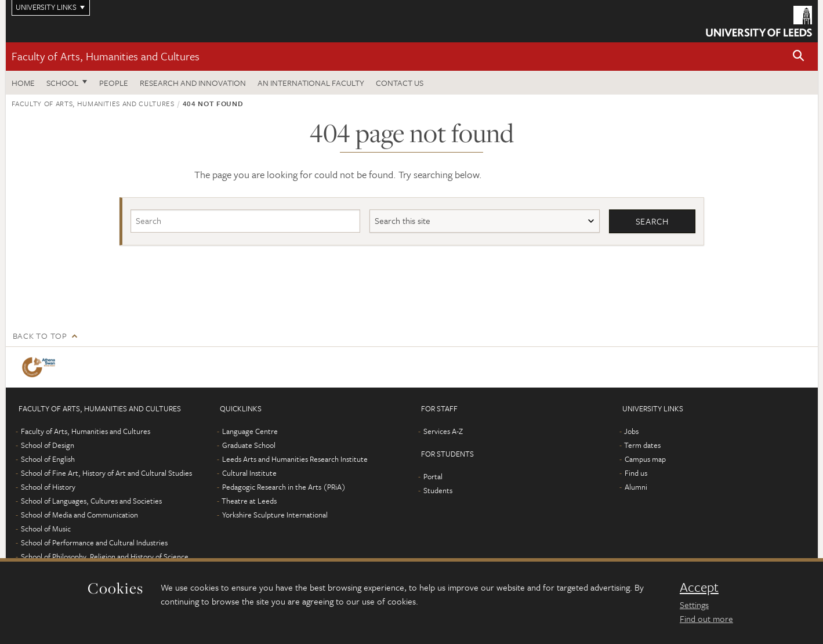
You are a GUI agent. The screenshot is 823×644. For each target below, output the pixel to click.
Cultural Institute (249, 473)
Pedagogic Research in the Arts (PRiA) (284, 487)
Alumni (636, 487)
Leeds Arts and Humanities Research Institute (295, 459)
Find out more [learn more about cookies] (706, 618)
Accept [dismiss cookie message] (699, 587)
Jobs (631, 431)
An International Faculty (311, 83)
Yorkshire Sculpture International (275, 515)
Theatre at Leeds (249, 501)
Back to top (40, 336)
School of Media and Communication (79, 515)
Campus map (645, 459)
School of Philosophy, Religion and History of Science (105, 556)
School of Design (48, 445)
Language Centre (250, 431)
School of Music (46, 529)
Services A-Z (443, 431)
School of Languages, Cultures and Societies (91, 501)
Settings (694, 605)
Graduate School (249, 445)
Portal (433, 476)
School (62, 83)
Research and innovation (193, 83)
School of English (48, 459)
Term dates (642, 445)
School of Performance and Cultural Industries (94, 542)
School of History (48, 487)
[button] (799, 57)
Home (23, 83)
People (114, 83)
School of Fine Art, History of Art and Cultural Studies (106, 473)
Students (438, 490)
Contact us (400, 83)
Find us (636, 473)
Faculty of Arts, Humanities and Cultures (106, 56)
